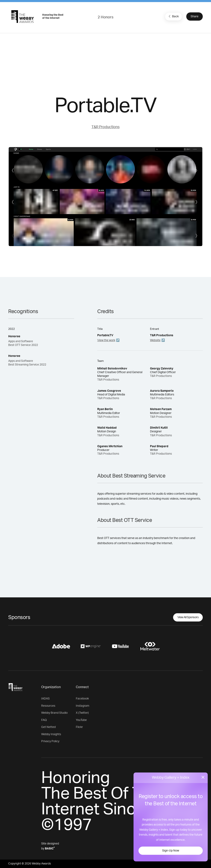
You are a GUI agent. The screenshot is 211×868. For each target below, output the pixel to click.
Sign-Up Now (171, 851)
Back (173, 16)
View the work (106, 340)
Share (195, 17)
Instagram (83, 706)
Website (155, 340)
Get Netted (48, 727)
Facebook (82, 699)
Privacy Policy (50, 741)
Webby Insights (51, 734)
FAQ (44, 720)
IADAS (45, 699)
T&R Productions (105, 127)
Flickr (79, 727)
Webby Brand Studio (54, 713)
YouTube (81, 720)
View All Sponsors (188, 617)
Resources (48, 706)
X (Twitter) (82, 713)
